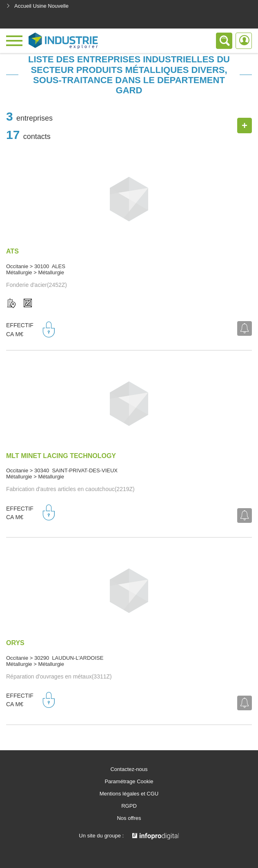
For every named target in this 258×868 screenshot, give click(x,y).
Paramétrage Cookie (129, 782)
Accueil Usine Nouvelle (37, 6)
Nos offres (129, 818)
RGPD (129, 806)
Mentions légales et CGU (129, 794)
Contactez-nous (129, 769)
